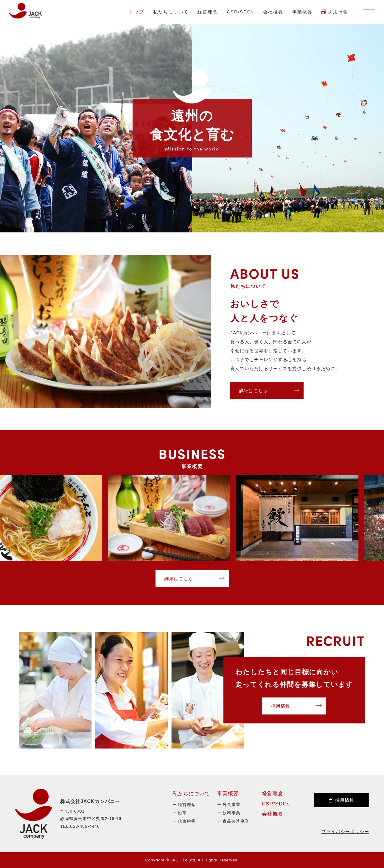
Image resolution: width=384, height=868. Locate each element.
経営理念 (208, 12)
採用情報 (335, 12)
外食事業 (231, 805)
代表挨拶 (187, 821)
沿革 (182, 813)
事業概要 (302, 12)
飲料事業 (231, 813)
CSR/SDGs (240, 12)
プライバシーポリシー (345, 831)
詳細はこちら (254, 390)
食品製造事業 (236, 821)
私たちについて (171, 12)
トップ (137, 12)
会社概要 (273, 12)
